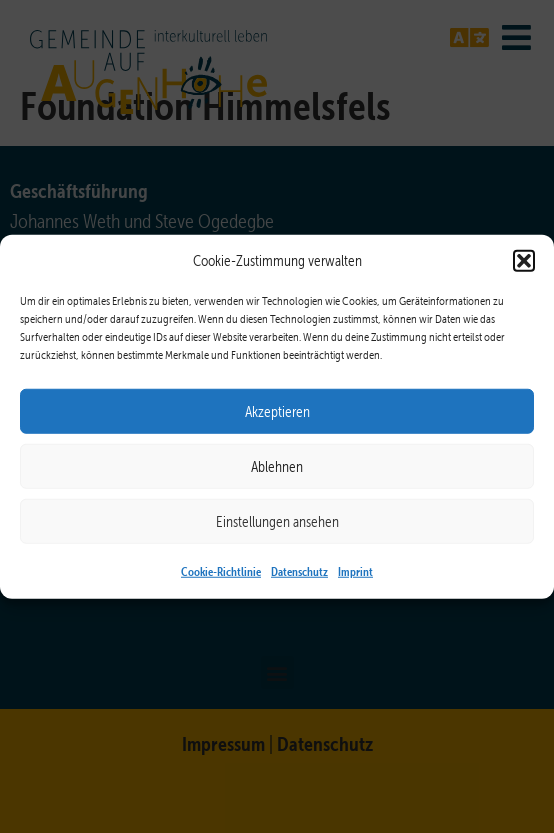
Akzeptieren (277, 411)
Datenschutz (299, 571)
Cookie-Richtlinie (221, 571)
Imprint (355, 571)
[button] (524, 261)
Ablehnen (277, 466)
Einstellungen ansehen (277, 521)
